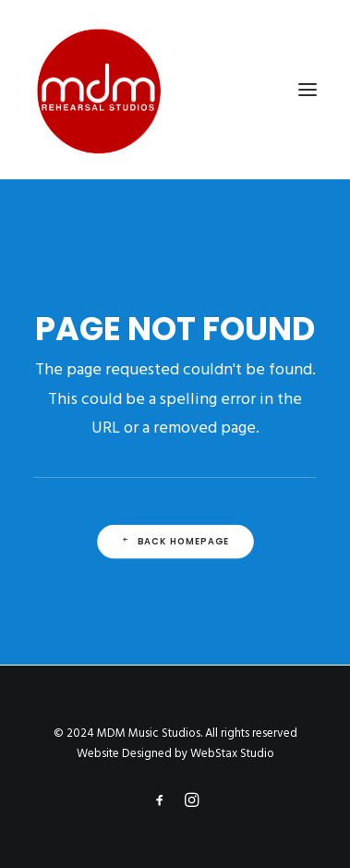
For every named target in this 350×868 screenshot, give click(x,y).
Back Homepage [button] (175, 542)
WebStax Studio (232, 754)
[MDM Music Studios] (98, 90)
